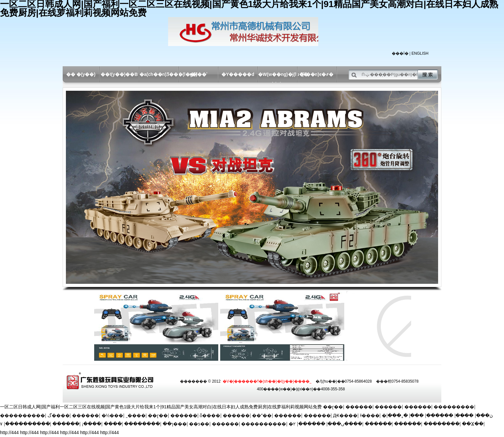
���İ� (400, 53)
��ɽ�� (333, 407)
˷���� (136, 415)
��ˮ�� (262, 415)
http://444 (9, 432)
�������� (142, 424)
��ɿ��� (175, 424)
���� (113, 424)
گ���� (59, 415)
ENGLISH (420, 53)
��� (417, 415)
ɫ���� (370, 415)
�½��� (113, 415)
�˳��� (398, 415)
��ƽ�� (199, 424)
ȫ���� (210, 415)
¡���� (92, 424)
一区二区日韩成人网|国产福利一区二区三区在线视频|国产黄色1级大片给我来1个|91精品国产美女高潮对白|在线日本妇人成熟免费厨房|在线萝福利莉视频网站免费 (161, 407)
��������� (454, 407)
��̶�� (464, 415)
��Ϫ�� (473, 424)
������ (359, 407)
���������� (22, 415)
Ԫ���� (345, 415)
